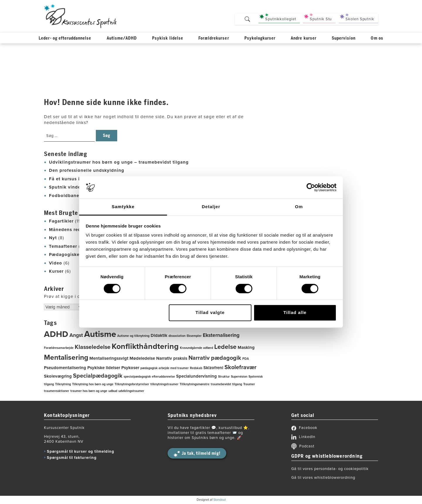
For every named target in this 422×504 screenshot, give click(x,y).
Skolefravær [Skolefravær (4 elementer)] (240, 367)
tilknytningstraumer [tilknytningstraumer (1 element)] (164, 384)
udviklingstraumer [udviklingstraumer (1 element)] (131, 391)
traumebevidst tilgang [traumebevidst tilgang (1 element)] (226, 384)
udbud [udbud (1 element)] (113, 391)
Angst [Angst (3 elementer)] (76, 335)
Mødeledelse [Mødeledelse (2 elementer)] (142, 358)
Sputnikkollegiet (278, 17)
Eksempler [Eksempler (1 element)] (194, 336)
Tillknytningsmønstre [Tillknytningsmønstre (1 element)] (195, 384)
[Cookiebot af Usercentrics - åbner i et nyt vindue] (311, 187)
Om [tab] (299, 207)
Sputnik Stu (318, 17)
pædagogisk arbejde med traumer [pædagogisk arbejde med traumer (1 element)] (165, 368)
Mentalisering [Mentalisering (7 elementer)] (66, 358)
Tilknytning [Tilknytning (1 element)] (63, 384)
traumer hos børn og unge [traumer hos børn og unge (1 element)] (89, 391)
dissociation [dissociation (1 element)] (177, 336)
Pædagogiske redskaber (76, 254)
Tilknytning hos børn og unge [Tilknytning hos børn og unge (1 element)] (93, 384)
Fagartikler (61, 221)
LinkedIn (303, 437)
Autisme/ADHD (122, 39)
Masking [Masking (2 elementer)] (246, 347)
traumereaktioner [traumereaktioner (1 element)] (57, 391)
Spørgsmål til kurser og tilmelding (81, 452)
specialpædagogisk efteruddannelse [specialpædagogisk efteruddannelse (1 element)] (149, 377)
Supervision (344, 39)
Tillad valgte (210, 312)
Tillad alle (295, 312)
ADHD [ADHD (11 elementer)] (56, 334)
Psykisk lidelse (168, 39)
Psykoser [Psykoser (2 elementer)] (130, 368)
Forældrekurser (214, 39)
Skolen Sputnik (357, 17)
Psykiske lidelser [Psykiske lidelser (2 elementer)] (104, 368)
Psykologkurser (260, 39)
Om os (377, 39)
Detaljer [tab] (211, 207)
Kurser (56, 271)
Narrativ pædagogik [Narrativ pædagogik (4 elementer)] (215, 358)
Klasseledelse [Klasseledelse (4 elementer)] (93, 347)
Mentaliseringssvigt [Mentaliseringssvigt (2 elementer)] (109, 358)
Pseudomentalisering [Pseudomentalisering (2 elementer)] (65, 368)
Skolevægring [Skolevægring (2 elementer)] (58, 376)
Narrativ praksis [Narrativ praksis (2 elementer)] (172, 358)
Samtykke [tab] (123, 207)
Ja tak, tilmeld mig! (201, 453)
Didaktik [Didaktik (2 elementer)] (159, 335)
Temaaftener (63, 246)
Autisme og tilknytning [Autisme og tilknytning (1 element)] (133, 336)
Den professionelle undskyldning (87, 170)
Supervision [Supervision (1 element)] (239, 377)
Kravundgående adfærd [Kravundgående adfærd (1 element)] (196, 348)
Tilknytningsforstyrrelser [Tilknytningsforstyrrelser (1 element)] (132, 384)
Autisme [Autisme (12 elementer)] (100, 334)
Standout (219, 500)
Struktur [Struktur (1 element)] (224, 377)
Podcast (303, 446)
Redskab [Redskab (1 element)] (196, 368)
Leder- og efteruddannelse (65, 39)
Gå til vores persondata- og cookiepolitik (330, 469)
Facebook (304, 428)
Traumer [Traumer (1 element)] (249, 384)
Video (56, 263)
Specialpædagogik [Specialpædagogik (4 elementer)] (98, 376)
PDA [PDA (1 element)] (246, 359)
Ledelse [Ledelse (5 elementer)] (225, 347)
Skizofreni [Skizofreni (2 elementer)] (213, 368)
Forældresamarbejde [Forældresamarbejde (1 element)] (59, 348)
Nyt (53, 238)
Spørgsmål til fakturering (72, 458)
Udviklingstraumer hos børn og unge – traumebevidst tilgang (119, 162)
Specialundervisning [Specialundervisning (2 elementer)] (196, 376)
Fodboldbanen (65, 196)
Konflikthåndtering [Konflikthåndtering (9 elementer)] (145, 346)
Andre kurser (304, 39)
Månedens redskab (70, 230)
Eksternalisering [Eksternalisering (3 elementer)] (221, 335)
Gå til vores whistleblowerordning (323, 478)
